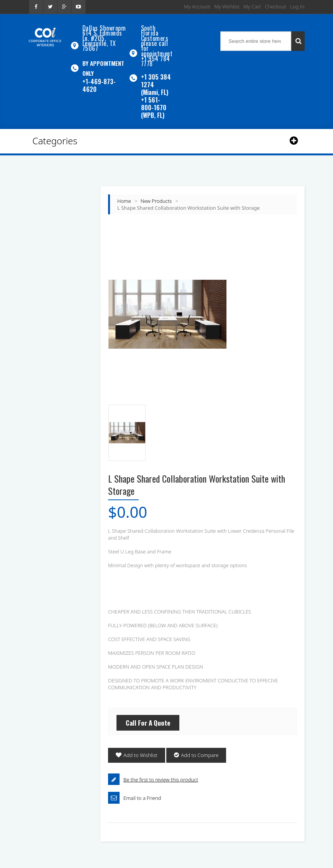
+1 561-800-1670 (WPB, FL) (154, 103)
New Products (156, 197)
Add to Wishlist (140, 751)
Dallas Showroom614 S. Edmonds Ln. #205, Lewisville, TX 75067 (104, 37)
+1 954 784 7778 (156, 58)
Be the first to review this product (161, 775)
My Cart (252, 7)
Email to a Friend (142, 794)
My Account (197, 7)
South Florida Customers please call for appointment (157, 39)
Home (124, 197)
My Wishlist (227, 7)
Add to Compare (199, 751)
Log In (297, 7)
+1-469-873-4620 (99, 83)
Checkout (275, 7)
